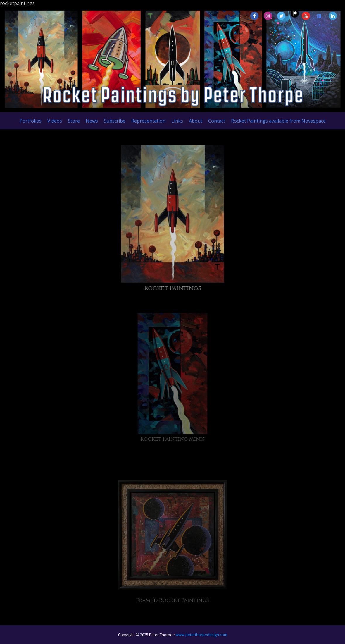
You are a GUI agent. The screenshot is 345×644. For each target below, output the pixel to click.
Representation (148, 121)
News (92, 121)
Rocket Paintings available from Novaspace (278, 121)
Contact (217, 121)
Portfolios (31, 121)
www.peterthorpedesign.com (201, 635)
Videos (55, 121)
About (196, 121)
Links (177, 121)
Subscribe (115, 121)
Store (74, 121)
